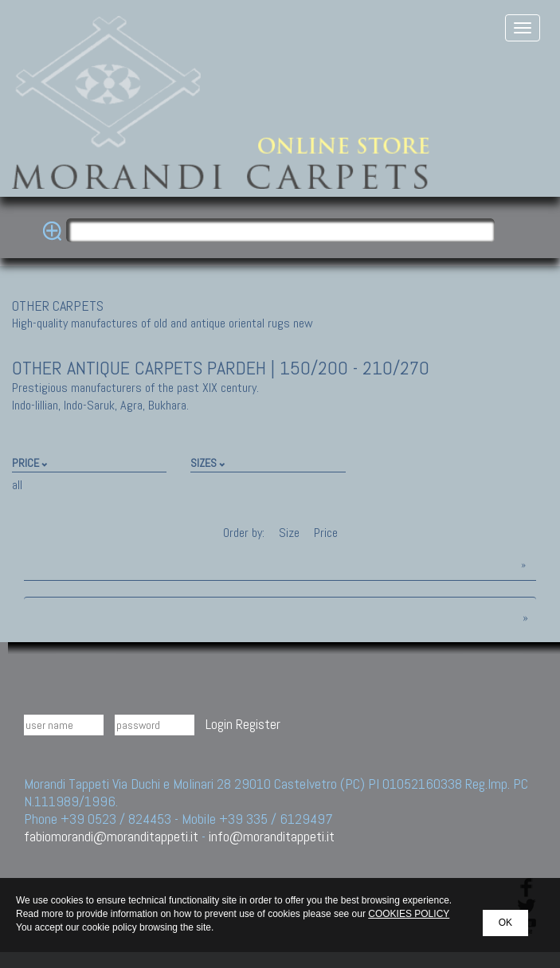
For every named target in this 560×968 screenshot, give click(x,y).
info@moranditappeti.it (272, 836)
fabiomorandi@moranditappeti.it (111, 836)
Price (324, 533)
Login (219, 724)
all (17, 485)
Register (258, 724)
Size (289, 533)
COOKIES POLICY (409, 914)
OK (505, 923)
